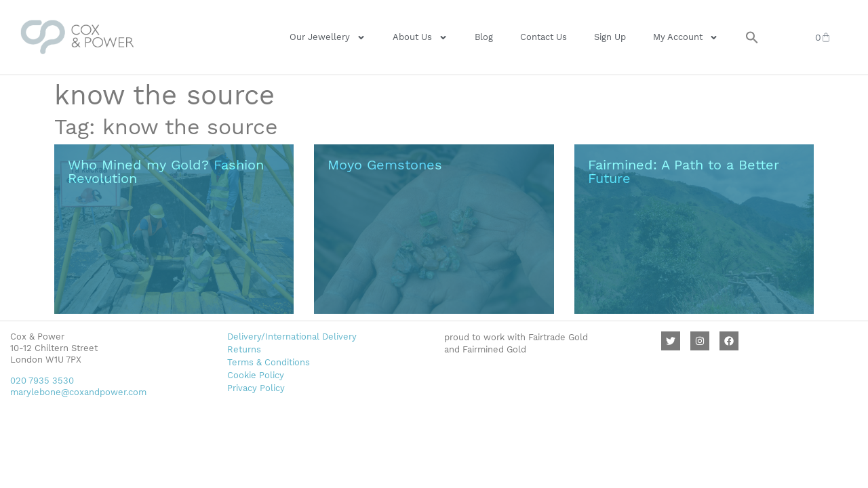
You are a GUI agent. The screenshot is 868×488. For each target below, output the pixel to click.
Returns (244, 349)
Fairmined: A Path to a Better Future (684, 171)
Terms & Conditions (269, 362)
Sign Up (610, 37)
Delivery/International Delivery (292, 337)
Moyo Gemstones (385, 165)
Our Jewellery (328, 38)
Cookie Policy (256, 375)
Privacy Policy (256, 388)
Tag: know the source (166, 127)
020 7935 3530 (42, 381)
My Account (686, 38)
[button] (752, 37)
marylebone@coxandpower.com (78, 392)
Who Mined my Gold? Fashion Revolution (166, 171)
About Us (420, 38)
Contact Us (544, 37)
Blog (484, 37)
